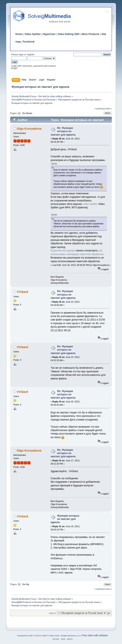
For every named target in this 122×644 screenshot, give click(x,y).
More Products (90, 34)
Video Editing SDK (69, 34)
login (21, 54)
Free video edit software (95, 635)
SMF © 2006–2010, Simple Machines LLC (61, 636)
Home (19, 34)
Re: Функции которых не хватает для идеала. (63, 131)
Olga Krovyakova (29, 129)
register (30, 54)
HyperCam (49, 34)
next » (109, 109)
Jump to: (53, 613)
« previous (100, 109)
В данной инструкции (63, 251)
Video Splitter (33, 34)
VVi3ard (22, 292)
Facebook (29, 42)
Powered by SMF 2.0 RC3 (29, 636)
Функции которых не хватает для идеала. (65, 519)
